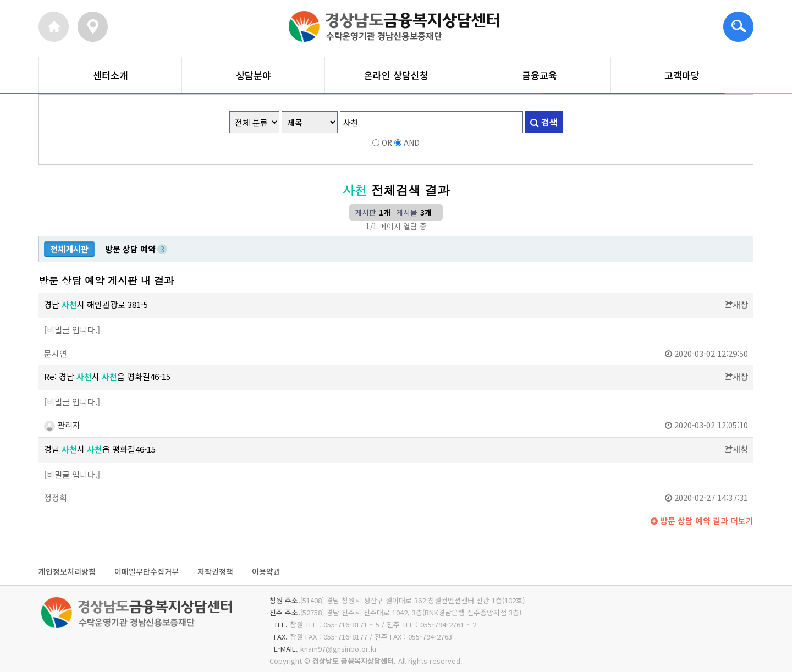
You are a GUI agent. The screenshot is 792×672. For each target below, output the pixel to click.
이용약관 (266, 572)
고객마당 (682, 75)
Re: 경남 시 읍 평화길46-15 (107, 376)
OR (387, 142)
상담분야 (254, 75)
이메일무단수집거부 (147, 572)
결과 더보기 (702, 520)
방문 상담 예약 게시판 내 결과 (106, 280)
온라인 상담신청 (396, 75)
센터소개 (111, 75)
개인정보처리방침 (67, 572)
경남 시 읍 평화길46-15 (100, 449)
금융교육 (540, 75)
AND (412, 142)
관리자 (62, 425)
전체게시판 (69, 249)
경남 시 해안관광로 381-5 (96, 304)
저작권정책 (215, 572)
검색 (544, 122)
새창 (736, 304)
